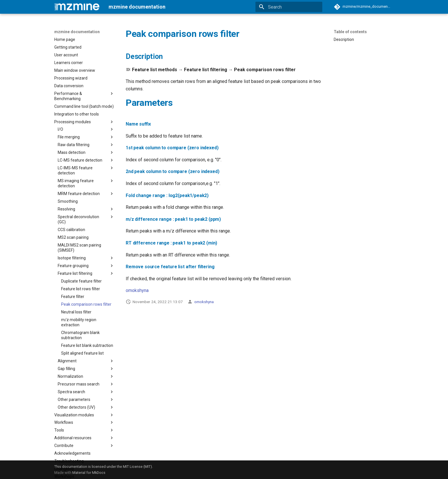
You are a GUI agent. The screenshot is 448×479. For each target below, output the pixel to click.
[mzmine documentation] (77, 7)
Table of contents (350, 32)
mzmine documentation (77, 32)
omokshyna (137, 290)
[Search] (289, 7)
